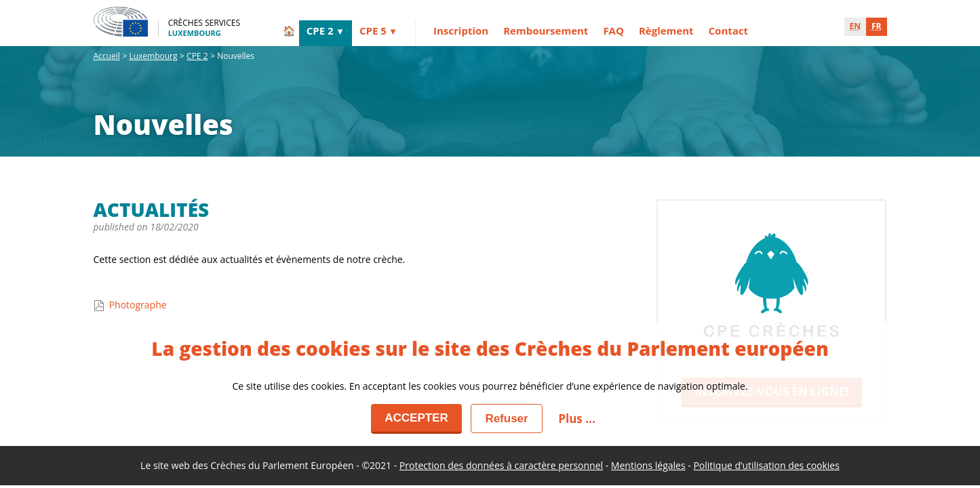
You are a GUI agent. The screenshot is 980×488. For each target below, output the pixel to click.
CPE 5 (373, 30)
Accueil (107, 56)
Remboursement (546, 30)
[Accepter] (416, 419)
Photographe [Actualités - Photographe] (130, 305)
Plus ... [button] (576, 419)
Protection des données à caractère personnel (501, 465)
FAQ (613, 30)
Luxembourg (153, 56)
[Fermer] (506, 419)
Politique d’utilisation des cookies (766, 465)
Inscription (461, 30)
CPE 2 (320, 30)
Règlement (666, 30)
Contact (729, 30)
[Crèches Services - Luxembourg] (167, 22)
